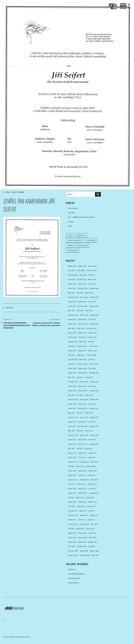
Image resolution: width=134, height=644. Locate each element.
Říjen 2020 (83, 360)
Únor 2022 (82, 337)
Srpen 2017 (89, 413)
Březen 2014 (72, 475)
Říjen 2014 (94, 462)
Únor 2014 (82, 475)
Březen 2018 (82, 404)
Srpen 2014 (80, 466)
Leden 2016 (72, 444)
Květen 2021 (72, 351)
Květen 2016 (94, 435)
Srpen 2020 (72, 364)
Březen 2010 (83, 533)
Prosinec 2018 (82, 391)
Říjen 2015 (72, 449)
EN (129, 8)
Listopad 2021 (73, 342)
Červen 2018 (84, 400)
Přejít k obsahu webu (69, 57)
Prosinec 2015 (82, 444)
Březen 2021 (93, 351)
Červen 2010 (90, 529)
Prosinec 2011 (91, 506)
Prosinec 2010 (73, 524)
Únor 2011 (82, 520)
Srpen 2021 (72, 346)
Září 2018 (80, 395)
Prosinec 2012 (82, 493)
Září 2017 (80, 413)
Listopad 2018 (94, 391)
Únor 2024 (92, 302)
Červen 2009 (72, 542)
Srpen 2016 (89, 431)
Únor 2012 (72, 506)
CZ (129, 5)
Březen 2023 (82, 319)
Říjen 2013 (94, 480)
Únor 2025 (92, 284)
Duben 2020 (72, 368)
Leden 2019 (72, 391)
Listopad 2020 (73, 360)
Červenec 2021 (82, 346)
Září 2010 (71, 529)
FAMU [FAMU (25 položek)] (70, 235)
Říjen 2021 (83, 342)
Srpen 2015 (89, 449)
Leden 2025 (72, 288)
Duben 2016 (72, 440)
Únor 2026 (72, 270)
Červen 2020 (93, 364)
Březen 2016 (82, 440)
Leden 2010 (72, 537)
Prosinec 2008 (82, 546)
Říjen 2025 (83, 275)
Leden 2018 (72, 408)
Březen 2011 (72, 520)
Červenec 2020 (82, 364)
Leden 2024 (72, 306)
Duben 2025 (72, 284)
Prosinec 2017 (82, 408)
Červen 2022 (72, 333)
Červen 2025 (82, 279)
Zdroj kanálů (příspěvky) (76, 574)
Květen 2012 (72, 502)
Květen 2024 (94, 297)
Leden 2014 (91, 475)
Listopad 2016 (94, 426)
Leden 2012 (81, 506)
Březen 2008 (94, 551)
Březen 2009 (93, 542)
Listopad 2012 (94, 493)
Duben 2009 (82, 542)
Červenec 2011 (73, 515)
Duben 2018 (72, 404)
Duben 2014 (93, 471)
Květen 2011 (84, 515)
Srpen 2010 (80, 529)
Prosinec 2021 (92, 337)
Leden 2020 (72, 373)
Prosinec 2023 (82, 306)
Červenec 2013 (81, 484)
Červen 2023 (84, 315)
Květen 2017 (94, 417)
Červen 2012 (90, 497)
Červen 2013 (92, 484)
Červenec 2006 (85, 555)
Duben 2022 (93, 333)
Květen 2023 (94, 315)
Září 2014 (71, 466)
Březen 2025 (82, 284)
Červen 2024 (84, 297)
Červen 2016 (84, 435)
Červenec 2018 (73, 400)
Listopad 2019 (94, 373)
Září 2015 (80, 449)
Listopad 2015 (94, 444)
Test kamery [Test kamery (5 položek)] (91, 240)
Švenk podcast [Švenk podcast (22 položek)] (73, 250)
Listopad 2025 (73, 275)
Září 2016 (80, 431)
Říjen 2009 (93, 537)
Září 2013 (71, 484)
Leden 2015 (91, 457)
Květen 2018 (94, 400)
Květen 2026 (72, 266)
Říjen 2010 (94, 524)
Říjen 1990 (95, 555)
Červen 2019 (84, 382)
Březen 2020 (82, 368)
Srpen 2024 (89, 293)
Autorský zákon (73, 208)
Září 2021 (91, 342)
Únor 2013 (92, 489)
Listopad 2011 (73, 511)
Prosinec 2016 (82, 426)
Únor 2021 (72, 355)
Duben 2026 (82, 266)
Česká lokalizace (73, 583)
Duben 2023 (72, 319)
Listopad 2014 (84, 462)
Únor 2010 (92, 533)
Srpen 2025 (72, 279)
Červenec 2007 (73, 555)
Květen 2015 (82, 453)
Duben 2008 (84, 551)
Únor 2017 (92, 422)
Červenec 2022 (91, 328)
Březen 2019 (82, 386)
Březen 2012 (93, 502)
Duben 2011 (94, 515)
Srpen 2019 (89, 377)
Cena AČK (71, 213)
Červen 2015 (72, 453)
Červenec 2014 (91, 466)
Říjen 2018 (72, 395)
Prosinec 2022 (82, 324)
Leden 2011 (91, 520)
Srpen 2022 (81, 328)
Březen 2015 (72, 457)
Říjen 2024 (72, 293)
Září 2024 (80, 293)
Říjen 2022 (72, 328)
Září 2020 (91, 360)
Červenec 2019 (73, 382)
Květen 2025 (92, 279)
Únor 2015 (82, 457)
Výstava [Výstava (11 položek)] (70, 245)
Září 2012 (71, 497)
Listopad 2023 (94, 306)
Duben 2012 (82, 502)
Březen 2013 (82, 489)
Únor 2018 (92, 404)
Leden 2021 (81, 355)
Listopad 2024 (94, 288)
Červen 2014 (72, 471)
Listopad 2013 (84, 480)
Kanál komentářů (74, 578)
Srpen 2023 (89, 311)
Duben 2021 (82, 351)
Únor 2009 (72, 546)
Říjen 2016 (72, 431)
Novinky (10, 308)
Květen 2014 (82, 471)
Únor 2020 (92, 368)
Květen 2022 (82, 333)
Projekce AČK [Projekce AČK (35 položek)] (81, 235)
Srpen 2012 (80, 497)
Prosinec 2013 (73, 480)
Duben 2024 (72, 302)
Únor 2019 (92, 386)
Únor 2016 (92, 440)
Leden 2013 (72, 493)
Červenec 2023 (73, 315)
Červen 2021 (93, 346)
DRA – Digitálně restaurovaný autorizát (81, 217)
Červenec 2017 (73, 417)
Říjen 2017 (72, 413)
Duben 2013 (72, 489)
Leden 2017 (72, 426)
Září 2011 (91, 511)
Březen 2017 (82, 422)
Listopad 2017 (94, 408)
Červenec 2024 (73, 297)
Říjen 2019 (72, 377)
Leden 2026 (81, 270)
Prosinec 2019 (82, 373)
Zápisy (70, 226)
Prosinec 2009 (82, 537)
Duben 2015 (93, 453)
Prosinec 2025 (91, 270)
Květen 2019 (94, 382)
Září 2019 (80, 377)
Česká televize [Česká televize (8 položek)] (83, 245)
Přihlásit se (72, 569)
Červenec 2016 (73, 435)
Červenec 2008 (73, 551)
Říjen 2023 (72, 311)
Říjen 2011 (83, 511)
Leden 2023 (72, 324)
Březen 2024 (82, 302)
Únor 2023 (92, 319)
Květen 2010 (72, 533)
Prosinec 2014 (73, 462)
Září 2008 (91, 546)
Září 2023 (80, 311)
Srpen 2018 (89, 395)
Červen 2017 (84, 417)
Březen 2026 (93, 266)
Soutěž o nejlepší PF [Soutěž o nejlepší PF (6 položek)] (75, 240)
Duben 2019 (72, 386)
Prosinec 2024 (82, 288)
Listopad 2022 (94, 324)
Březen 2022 (72, 337)
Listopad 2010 (84, 524)
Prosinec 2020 (91, 355)
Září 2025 (91, 275)
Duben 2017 (72, 422)
